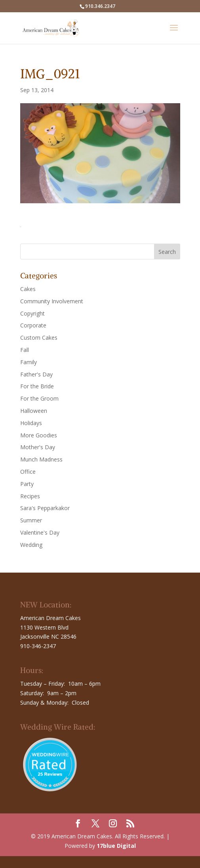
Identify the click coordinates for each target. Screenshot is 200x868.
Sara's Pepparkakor (45, 508)
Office (28, 472)
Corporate (33, 325)
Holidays (31, 423)
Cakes (28, 289)
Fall (25, 350)
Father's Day (36, 374)
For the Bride (37, 386)
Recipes (30, 496)
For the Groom (39, 398)
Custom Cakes (39, 338)
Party (27, 484)
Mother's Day (38, 447)
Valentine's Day (40, 532)
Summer (31, 520)
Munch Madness (41, 459)
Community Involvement (52, 301)
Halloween (34, 411)
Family (29, 362)
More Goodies (39, 435)
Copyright (32, 313)
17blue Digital (116, 846)
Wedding (31, 545)
